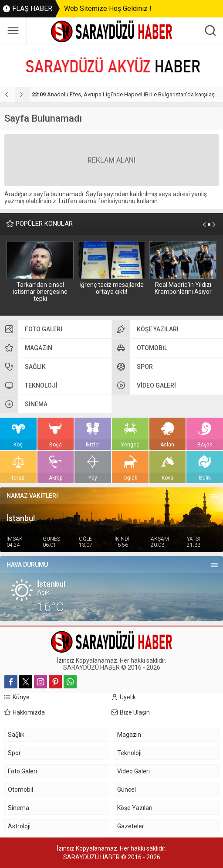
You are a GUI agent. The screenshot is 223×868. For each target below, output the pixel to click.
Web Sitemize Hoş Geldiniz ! (108, 9)
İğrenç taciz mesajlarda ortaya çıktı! (111, 288)
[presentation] (7, 95)
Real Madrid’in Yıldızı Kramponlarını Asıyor (183, 288)
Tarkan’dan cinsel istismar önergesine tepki (40, 292)
